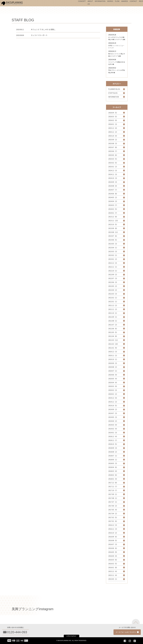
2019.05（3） (113, 417)
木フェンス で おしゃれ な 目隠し (43, 29)
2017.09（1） (113, 494)
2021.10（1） (113, 313)
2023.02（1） (113, 255)
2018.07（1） (113, 456)
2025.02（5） (113, 163)
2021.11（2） (113, 309)
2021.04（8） (113, 336)
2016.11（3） (113, 529)
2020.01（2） (113, 394)
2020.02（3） (113, 390)
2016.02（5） (113, 564)
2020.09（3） (113, 363)
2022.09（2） (113, 274)
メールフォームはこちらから (126, 632)
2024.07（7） (113, 190)
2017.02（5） (113, 517)
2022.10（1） (113, 271)
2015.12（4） (113, 571)
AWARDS (125, 1)
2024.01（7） (113, 213)
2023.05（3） (113, 244)
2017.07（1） (113, 502)
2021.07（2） (113, 325)
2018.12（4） (113, 436)
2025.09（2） (113, 140)
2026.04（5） (113, 113)
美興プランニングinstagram (33, 609)
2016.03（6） (113, 560)
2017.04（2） (113, 514)
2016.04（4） (113, 556)
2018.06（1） (113, 460)
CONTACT (133, 1)
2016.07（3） (113, 544)
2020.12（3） (113, 352)
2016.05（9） (113, 552)
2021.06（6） (113, 329)
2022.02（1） (113, 298)
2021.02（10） (114, 344)
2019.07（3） (113, 413)
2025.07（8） (113, 147)
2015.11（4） (113, 575)
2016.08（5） (113, 540)
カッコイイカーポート (39, 35)
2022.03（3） (113, 294)
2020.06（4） (113, 375)
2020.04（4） (113, 382)
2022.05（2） (113, 286)
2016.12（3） (113, 525)
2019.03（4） (113, 425)
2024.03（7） (113, 205)
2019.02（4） (113, 429)
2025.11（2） (113, 132)
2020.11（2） (113, 355)
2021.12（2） (113, 305)
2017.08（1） (113, 498)
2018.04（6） (113, 467)
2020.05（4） (113, 379)
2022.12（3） (113, 263)
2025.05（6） (113, 155)
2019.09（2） (113, 409)
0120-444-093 (17, 632)
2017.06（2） (113, 506)
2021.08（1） (113, 321)
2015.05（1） (113, 579)
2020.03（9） (113, 386)
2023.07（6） (113, 236)
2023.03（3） (113, 251)
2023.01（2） (113, 259)
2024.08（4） (113, 186)
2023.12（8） (113, 217)
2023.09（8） (113, 228)
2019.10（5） (113, 406)
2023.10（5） (113, 224)
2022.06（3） (113, 282)
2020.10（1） (113, 359)
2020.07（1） (113, 371)
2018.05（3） (113, 463)
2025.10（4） (113, 136)
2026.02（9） (113, 120)
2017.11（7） (113, 486)
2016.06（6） (113, 548)
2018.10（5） (113, 444)
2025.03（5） (113, 159)
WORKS (110, 1)
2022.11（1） (113, 267)
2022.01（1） (113, 302)
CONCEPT (82, 1)
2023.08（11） (114, 232)
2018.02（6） (113, 475)
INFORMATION (100, 1)
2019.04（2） (113, 421)
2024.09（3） (113, 182)
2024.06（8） (113, 194)
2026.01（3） (113, 124)
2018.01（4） (113, 479)
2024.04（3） (113, 201)
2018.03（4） (113, 471)
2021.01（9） (113, 348)
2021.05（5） (113, 332)
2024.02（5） (113, 209)
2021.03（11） (114, 340)
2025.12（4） (113, 128)
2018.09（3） (113, 448)
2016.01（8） (113, 567)
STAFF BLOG (113, 93)
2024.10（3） (113, 178)
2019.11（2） (113, 402)
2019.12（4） (113, 398)
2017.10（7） (113, 490)
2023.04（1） (113, 248)
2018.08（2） (113, 452)
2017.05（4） (113, 510)
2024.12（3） (113, 170)
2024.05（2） (113, 197)
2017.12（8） (113, 483)
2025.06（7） (113, 151)
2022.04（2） (113, 290)
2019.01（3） (113, 433)
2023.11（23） (114, 221)
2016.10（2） (113, 533)
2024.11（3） (113, 174)
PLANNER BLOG (114, 89)
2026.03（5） (113, 117)
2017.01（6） (113, 521)
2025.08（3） (113, 143)
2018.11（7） (113, 440)
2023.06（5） (113, 240)
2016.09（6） (113, 537)
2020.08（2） (113, 367)
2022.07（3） (113, 278)
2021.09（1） (113, 317)
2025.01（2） (113, 167)
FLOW (117, 1)
